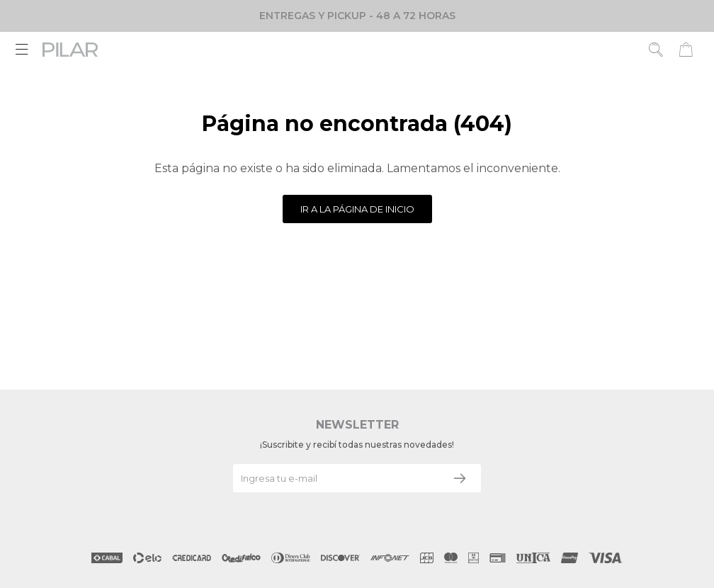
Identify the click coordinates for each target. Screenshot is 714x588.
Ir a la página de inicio (357, 209)
